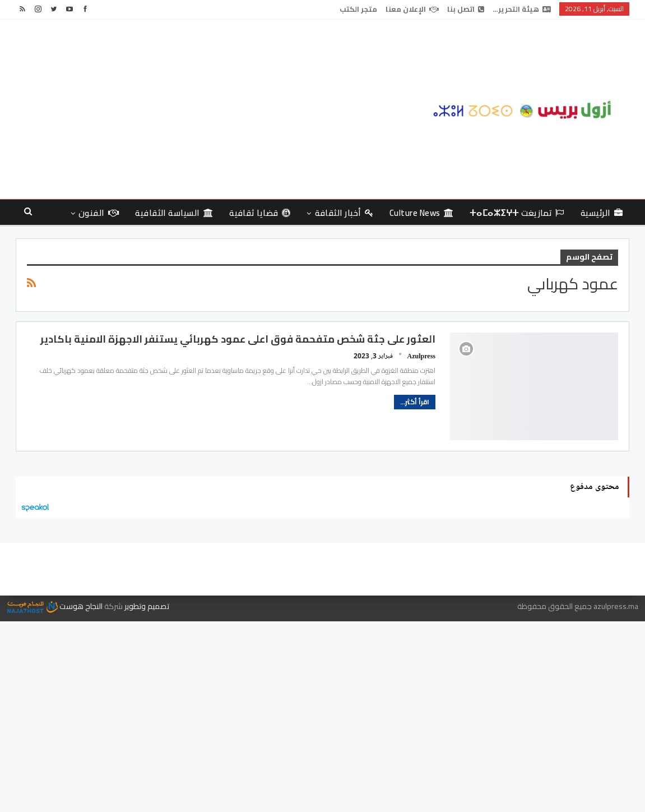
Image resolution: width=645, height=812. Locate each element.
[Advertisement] (218, 109)
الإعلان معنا (412, 9)
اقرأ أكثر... (415, 402)
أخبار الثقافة (344, 213)
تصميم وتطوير (147, 606)
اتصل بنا (466, 9)
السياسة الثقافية (174, 213)
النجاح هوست (55, 606)
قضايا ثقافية (260, 213)
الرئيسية (602, 213)
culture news (421, 213)
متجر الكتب (358, 9)
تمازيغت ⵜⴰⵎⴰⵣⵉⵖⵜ (517, 213)
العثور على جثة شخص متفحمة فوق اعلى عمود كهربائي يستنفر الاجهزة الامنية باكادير (238, 339)
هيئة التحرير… (522, 9)
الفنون (99, 213)
